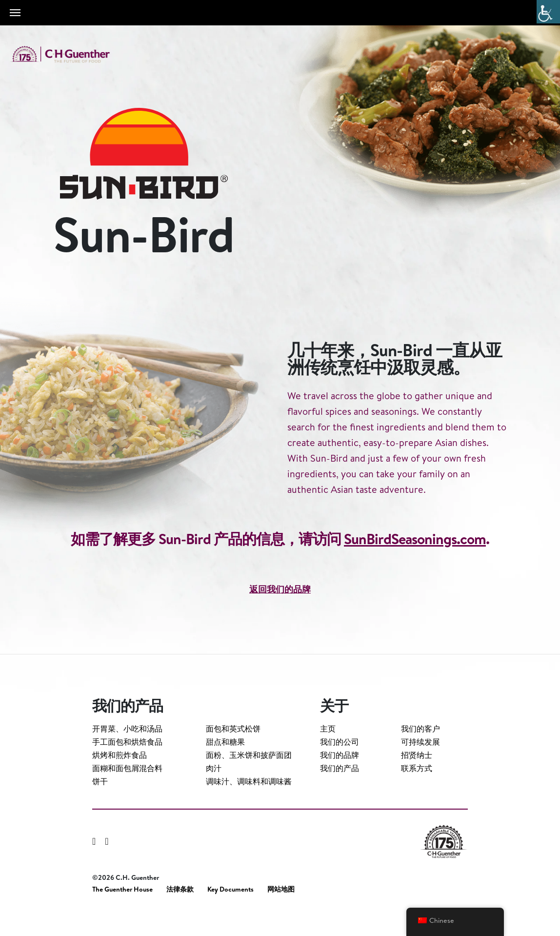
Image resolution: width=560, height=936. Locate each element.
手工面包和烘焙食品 (127, 766)
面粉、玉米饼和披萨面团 (249, 779)
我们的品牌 (340, 779)
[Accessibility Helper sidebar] (548, 12)
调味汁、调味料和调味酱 (249, 806)
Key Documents (230, 914)
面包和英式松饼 (233, 753)
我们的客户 (420, 753)
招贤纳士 (417, 779)
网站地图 (281, 914)
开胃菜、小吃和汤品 (127, 753)
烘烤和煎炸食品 (120, 779)
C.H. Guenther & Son (71, 54)
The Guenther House (122, 914)
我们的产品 (340, 793)
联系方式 (417, 793)
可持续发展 (420, 766)
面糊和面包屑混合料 (127, 793)
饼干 (100, 806)
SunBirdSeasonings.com (415, 577)
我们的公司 (340, 766)
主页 (328, 753)
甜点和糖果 (225, 766)
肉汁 (214, 793)
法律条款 (180, 914)
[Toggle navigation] (15, 13)
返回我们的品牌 (280, 627)
